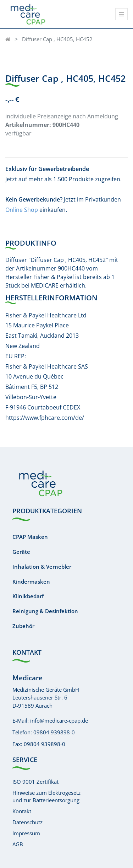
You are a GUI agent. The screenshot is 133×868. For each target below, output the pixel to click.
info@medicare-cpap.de (59, 720)
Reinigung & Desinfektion (45, 611)
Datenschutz (27, 822)
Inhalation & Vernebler (42, 567)
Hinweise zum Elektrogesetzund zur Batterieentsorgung (46, 796)
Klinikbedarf (28, 596)
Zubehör (23, 626)
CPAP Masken (30, 537)
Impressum (26, 833)
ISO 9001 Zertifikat (35, 782)
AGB (18, 844)
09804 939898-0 (54, 732)
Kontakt (22, 811)
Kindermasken (31, 582)
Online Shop (22, 210)
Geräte (21, 552)
